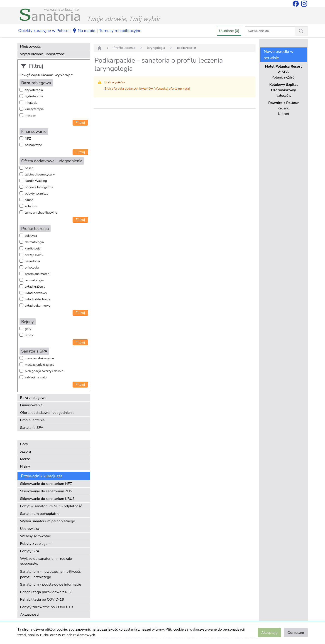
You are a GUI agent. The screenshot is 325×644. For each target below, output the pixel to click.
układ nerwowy (36, 293)
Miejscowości (31, 47)
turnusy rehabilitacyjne (41, 213)
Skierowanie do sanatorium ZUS (46, 491)
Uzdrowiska (30, 529)
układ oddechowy (38, 299)
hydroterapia (34, 96)
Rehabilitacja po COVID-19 (42, 600)
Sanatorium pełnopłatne (40, 514)
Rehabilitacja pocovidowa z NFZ (46, 592)
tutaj (186, 89)
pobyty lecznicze (37, 194)
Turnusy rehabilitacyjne (120, 31)
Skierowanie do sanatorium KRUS (48, 499)
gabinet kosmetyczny (40, 174)
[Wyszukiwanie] (301, 31)
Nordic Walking (36, 181)
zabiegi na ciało (36, 377)
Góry (24, 444)
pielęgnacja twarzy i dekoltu (45, 371)
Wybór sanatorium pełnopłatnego (48, 521)
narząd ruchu (34, 255)
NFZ (28, 139)
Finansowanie (31, 405)
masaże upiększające (40, 365)
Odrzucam (296, 633)
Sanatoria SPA (32, 428)
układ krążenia (35, 287)
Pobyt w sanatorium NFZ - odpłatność (51, 506)
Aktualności (30, 614)
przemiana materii (38, 274)
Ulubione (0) (229, 31)
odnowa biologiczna (39, 187)
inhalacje (31, 103)
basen (29, 168)
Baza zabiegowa (33, 398)
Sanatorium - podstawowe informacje (51, 585)
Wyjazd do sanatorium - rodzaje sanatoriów (46, 561)
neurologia (33, 261)
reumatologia (34, 280)
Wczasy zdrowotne (36, 536)
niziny (29, 335)
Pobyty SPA (30, 551)
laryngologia (156, 48)
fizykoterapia (34, 90)
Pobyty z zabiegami (36, 544)
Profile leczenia (32, 420)
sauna (29, 200)
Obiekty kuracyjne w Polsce (43, 31)
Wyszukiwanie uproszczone (43, 54)
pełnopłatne (34, 145)
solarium (31, 206)
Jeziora (26, 452)
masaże (30, 115)
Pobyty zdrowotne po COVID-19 (47, 607)
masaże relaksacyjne (39, 358)
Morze (25, 459)
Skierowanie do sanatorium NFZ (46, 484)
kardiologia (33, 248)
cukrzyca (31, 236)
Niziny (25, 466)
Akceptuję (269, 633)
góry (28, 329)
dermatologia (34, 242)
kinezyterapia (34, 109)
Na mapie (84, 31)
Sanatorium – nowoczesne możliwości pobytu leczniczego (51, 574)
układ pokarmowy (38, 306)
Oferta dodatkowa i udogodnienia (47, 413)
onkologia (32, 268)
